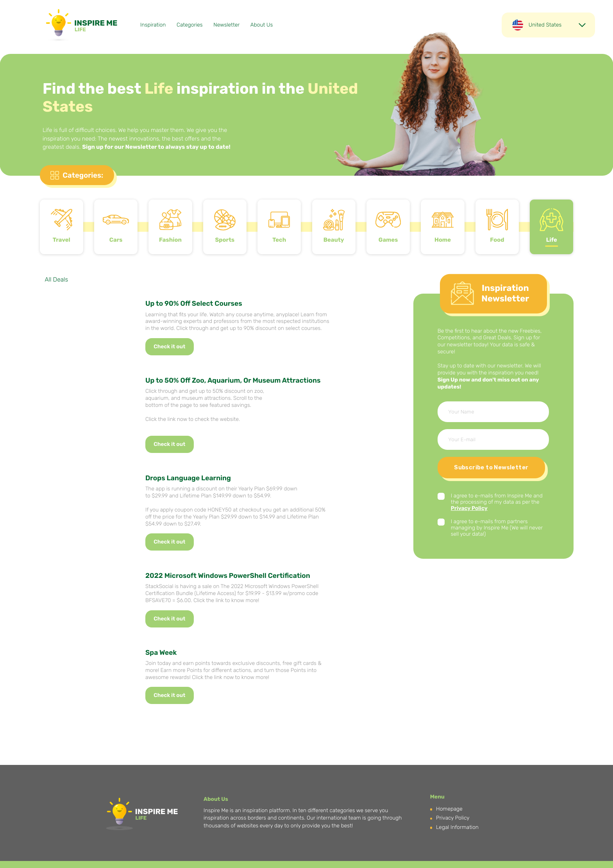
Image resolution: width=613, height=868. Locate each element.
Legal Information (457, 827)
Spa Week (161, 653)
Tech (279, 240)
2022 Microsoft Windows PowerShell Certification (228, 576)
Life (552, 240)
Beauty (334, 240)
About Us (262, 25)
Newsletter (226, 25)
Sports (225, 240)
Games (388, 240)
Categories (190, 25)
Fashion (170, 240)
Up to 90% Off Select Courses (194, 304)
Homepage (449, 809)
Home (443, 240)
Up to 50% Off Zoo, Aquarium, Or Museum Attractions (233, 381)
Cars (116, 240)
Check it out (169, 347)
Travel (62, 240)
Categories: (83, 175)
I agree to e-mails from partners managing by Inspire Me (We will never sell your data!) (497, 528)
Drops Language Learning (188, 478)
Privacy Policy (469, 508)
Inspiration (153, 25)
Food (497, 240)
